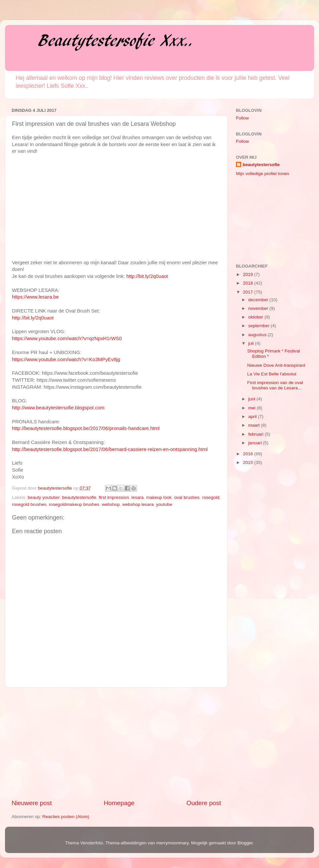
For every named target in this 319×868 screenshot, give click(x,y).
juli (252, 343)
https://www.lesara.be (35, 297)
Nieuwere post (32, 803)
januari (256, 443)
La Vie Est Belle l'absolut (272, 374)
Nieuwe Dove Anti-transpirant (276, 365)
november (259, 308)
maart (255, 425)
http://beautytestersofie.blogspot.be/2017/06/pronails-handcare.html (86, 428)
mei (253, 408)
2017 (249, 292)
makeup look (159, 497)
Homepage (119, 803)
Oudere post (204, 803)
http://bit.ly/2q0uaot (147, 276)
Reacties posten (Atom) (66, 817)
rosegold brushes (29, 504)
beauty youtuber (44, 497)
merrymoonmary (172, 843)
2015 (249, 462)
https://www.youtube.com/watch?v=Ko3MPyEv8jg (66, 359)
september (260, 326)
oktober (256, 317)
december (259, 300)
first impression (114, 497)
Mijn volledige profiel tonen (263, 174)
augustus (258, 335)
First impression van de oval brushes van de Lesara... (275, 385)
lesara (138, 497)
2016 (249, 454)
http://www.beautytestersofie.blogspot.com (58, 408)
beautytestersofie (79, 497)
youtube (164, 504)
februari (257, 434)
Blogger (245, 843)
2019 (249, 274)
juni (252, 399)
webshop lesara (138, 504)
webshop (111, 504)
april (253, 417)
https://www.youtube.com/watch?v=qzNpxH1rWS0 (67, 338)
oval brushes (187, 497)
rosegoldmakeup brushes (74, 504)
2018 (249, 283)
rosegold (211, 497)
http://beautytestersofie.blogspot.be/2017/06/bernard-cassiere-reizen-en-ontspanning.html (110, 449)
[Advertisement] (116, 743)
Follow (242, 118)
